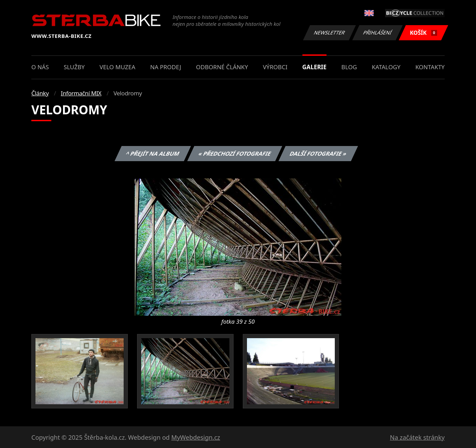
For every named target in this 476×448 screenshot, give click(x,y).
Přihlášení (377, 33)
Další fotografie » (318, 154)
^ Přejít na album (153, 154)
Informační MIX (81, 93)
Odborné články (222, 67)
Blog (349, 67)
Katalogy (386, 67)
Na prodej (166, 67)
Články (40, 93)
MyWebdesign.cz (196, 437)
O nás (40, 67)
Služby (74, 67)
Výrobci (275, 67)
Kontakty (430, 67)
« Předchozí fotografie (235, 154)
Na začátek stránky (417, 437)
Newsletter (329, 33)
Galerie (314, 67)
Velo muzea (117, 67)
